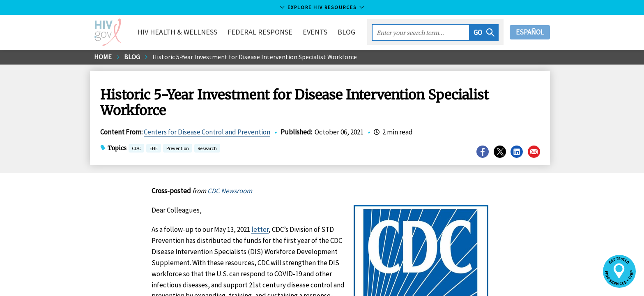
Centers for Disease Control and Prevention (207, 132)
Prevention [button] (178, 149)
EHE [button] (154, 149)
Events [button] (315, 32)
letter (260, 229)
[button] (484, 32)
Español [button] (530, 32)
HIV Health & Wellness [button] (177, 32)
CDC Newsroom (230, 191)
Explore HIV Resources (322, 7)
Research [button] (207, 149)
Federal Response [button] (260, 32)
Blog (346, 32)
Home (103, 57)
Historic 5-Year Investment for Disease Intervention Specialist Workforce (255, 57)
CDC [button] (136, 149)
